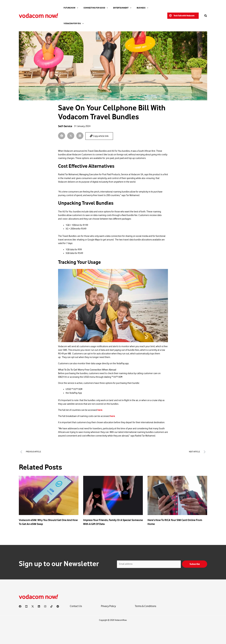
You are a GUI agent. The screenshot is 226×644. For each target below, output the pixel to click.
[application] (74, 8)
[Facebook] (20, 606)
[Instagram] (45, 606)
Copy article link (99, 136)
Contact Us (76, 606)
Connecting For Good (90, 8)
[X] (33, 606)
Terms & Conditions (145, 606)
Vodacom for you (149, 8)
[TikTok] (51, 606)
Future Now (69, 8)
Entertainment (114, 8)
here (100, 410)
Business (131, 8)
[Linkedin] (39, 606)
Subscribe (195, 564)
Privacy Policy (108, 606)
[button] (183, 8)
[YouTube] (26, 606)
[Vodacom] (58, 606)
